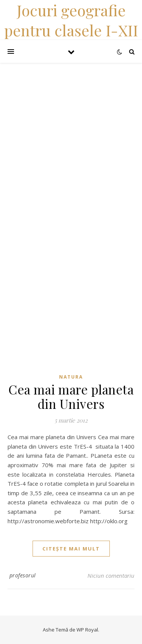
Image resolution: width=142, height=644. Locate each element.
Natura (71, 377)
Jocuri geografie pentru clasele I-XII (71, 20)
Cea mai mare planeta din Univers (71, 396)
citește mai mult (71, 549)
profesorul (23, 575)
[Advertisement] (71, 134)
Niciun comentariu (111, 575)
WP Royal (87, 630)
